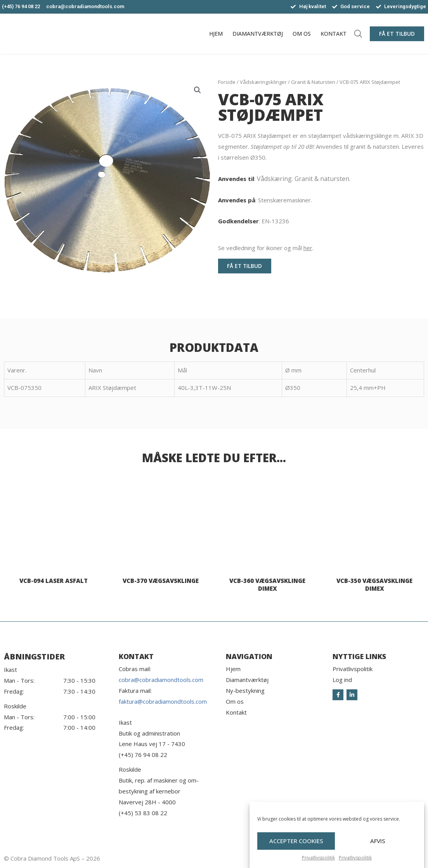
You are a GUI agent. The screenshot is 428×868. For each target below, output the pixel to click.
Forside (227, 82)
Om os (302, 34)
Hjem (216, 34)
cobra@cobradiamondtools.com (161, 680)
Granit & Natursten (313, 82)
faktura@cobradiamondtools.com (163, 701)
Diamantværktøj (258, 34)
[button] (397, 34)
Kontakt (334, 34)
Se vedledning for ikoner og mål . (266, 248)
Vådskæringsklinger (263, 82)
